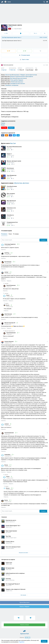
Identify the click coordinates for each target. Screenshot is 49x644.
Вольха (6, 465)
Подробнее (22, 642)
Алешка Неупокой (9, 342)
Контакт (23, 84)
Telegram (11, 128)
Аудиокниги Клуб (24, 630)
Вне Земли (13, 78)
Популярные (4, 234)
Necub (8, 295)
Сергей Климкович (11, 285)
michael (6, 272)
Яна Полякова (8, 262)
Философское (29, 77)
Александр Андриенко (10, 244)
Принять (44, 641)
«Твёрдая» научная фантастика (28, 75)
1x (45, 33)
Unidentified (8, 455)
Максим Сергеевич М (10, 323)
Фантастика (9, 75)
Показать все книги (24, 553)
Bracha (8, 305)
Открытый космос (21, 78)
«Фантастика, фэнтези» (21, 183)
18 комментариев (25, 55)
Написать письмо (25, 625)
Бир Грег (11, 27)
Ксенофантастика (15, 84)
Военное (13, 77)
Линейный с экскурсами (12, 85)
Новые (10, 234)
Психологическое (20, 77)
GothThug (7, 253)
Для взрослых (19, 82)
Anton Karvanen (8, 314)
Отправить (43, 240)
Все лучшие (24, 595)
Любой (13, 82)
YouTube (4, 128)
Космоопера (16, 75)
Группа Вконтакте (24, 602)
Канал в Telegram (25, 607)
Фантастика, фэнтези (7, 65)
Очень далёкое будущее (17, 80)
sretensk (7, 424)
